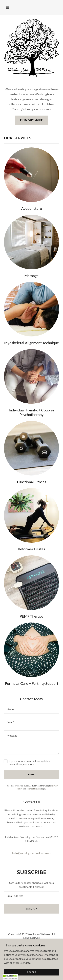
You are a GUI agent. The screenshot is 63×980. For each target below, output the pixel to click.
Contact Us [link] (32, 954)
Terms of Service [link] (34, 789)
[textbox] (32, 709)
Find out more (32, 120)
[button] (7, 7)
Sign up (32, 909)
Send (32, 774)
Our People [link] (32, 950)
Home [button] (32, 946)
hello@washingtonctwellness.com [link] (32, 853)
